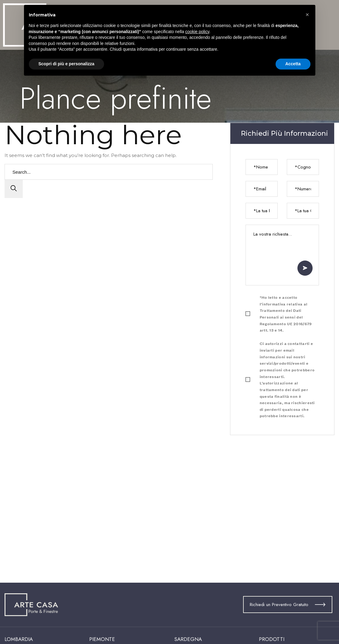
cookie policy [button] (197, 32)
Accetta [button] (293, 64)
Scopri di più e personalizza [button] (66, 64)
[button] (307, 15)
